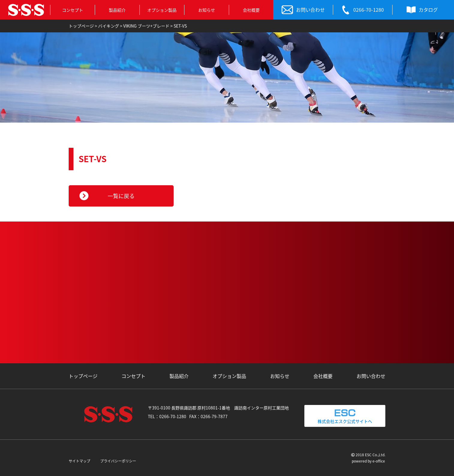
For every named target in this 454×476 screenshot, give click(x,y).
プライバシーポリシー (118, 461)
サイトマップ (79, 461)
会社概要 (251, 10)
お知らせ (207, 10)
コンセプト (73, 10)
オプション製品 (162, 10)
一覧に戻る (121, 196)
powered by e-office (368, 461)
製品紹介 (117, 10)
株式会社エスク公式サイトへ (345, 416)
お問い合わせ (303, 10)
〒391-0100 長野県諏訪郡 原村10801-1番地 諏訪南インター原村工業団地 (218, 408)
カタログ (422, 10)
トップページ (83, 376)
